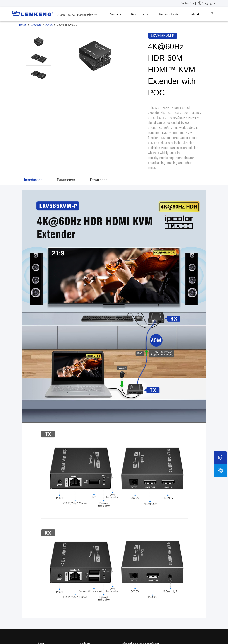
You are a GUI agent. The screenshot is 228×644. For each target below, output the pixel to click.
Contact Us (187, 3)
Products (125, 14)
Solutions (104, 14)
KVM (49, 25)
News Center (147, 14)
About (198, 14)
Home (23, 25)
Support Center (175, 14)
